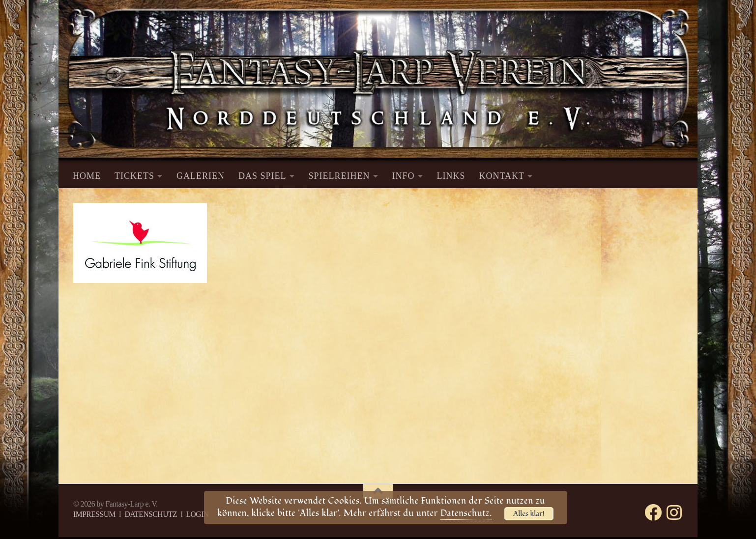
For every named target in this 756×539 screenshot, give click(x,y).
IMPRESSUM (94, 514)
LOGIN (197, 514)
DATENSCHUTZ (151, 514)
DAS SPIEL (262, 176)
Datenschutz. (466, 513)
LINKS (451, 176)
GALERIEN (201, 176)
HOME (87, 176)
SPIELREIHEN (339, 176)
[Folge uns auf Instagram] (674, 512)
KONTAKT (502, 176)
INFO (404, 176)
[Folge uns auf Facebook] (653, 512)
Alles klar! (529, 514)
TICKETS (134, 176)
